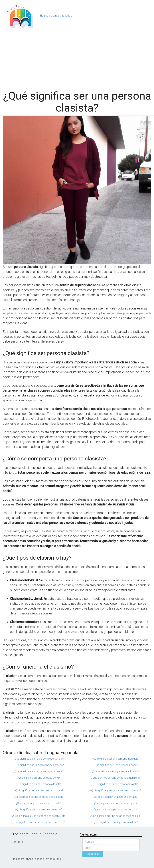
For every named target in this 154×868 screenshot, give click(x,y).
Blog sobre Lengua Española (56, 16)
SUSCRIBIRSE (93, 854)
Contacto (17, 842)
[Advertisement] (77, 59)
